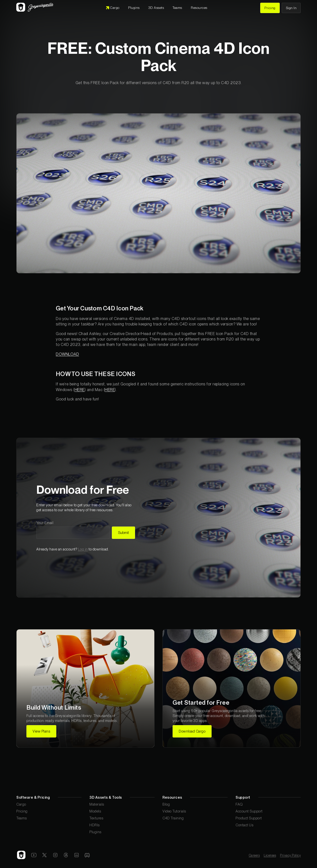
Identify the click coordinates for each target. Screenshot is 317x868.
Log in (83, 549)
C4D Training (173, 818)
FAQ (239, 804)
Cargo (21, 804)
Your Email (45, 523)
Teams (22, 818)
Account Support (249, 811)
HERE (80, 390)
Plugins (95, 832)
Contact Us (244, 825)
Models (95, 811)
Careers (254, 855)
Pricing (22, 811)
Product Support (249, 818)
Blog (166, 804)
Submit (123, 533)
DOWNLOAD (67, 354)
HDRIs (95, 825)
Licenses (270, 855)
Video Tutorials (174, 811)
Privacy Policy (290, 855)
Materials (97, 804)
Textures (96, 818)
